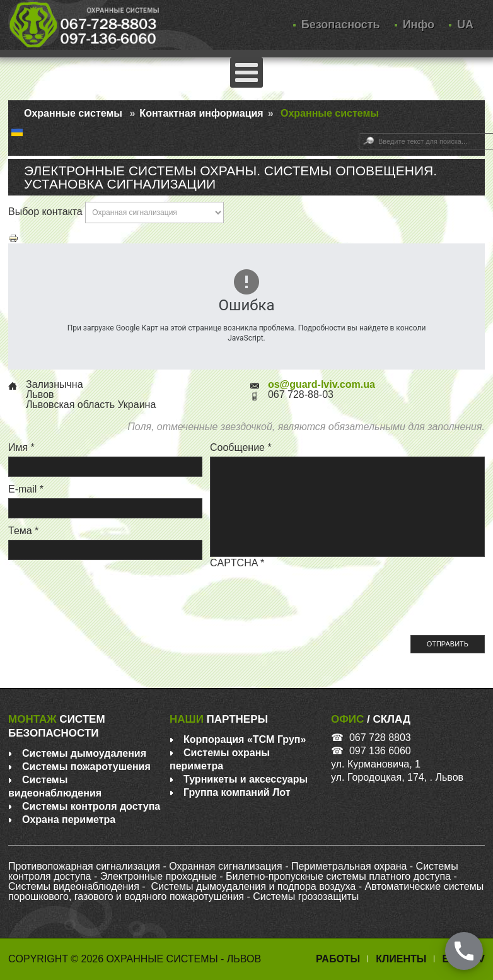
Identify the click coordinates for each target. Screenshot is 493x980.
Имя (21, 447)
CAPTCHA (237, 563)
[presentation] (306, 597)
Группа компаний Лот (237, 792)
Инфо (419, 25)
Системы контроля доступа (91, 806)
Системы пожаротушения (86, 767)
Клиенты (401, 959)
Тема (23, 531)
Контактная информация (201, 113)
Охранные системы (73, 113)
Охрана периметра (69, 820)
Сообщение (241, 447)
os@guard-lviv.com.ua (322, 384)
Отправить (448, 644)
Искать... (359, 133)
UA (465, 25)
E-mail (26, 489)
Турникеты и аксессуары (246, 779)
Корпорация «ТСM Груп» (245, 739)
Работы (338, 959)
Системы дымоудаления (84, 753)
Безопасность (341, 25)
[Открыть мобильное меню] (246, 73)
